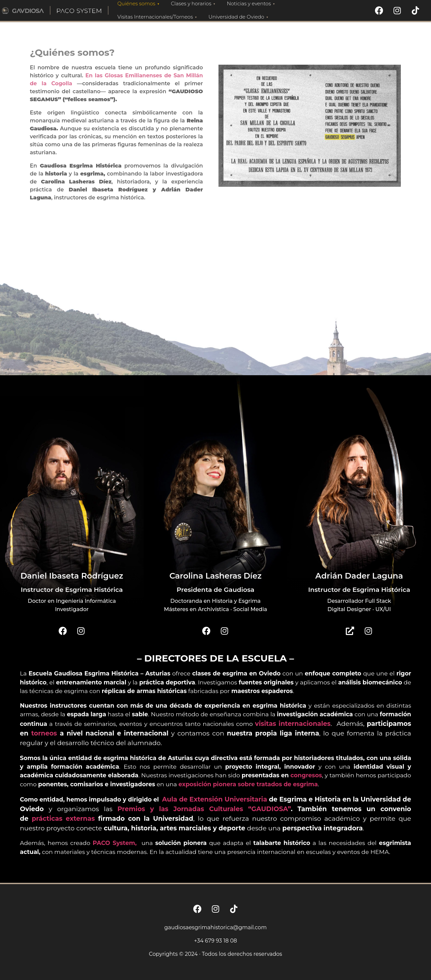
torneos (44, 733)
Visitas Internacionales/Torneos (158, 17)
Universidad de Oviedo (239, 17)
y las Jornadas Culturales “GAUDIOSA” (220, 809)
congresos (306, 775)
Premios (134, 809)
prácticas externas (63, 818)
